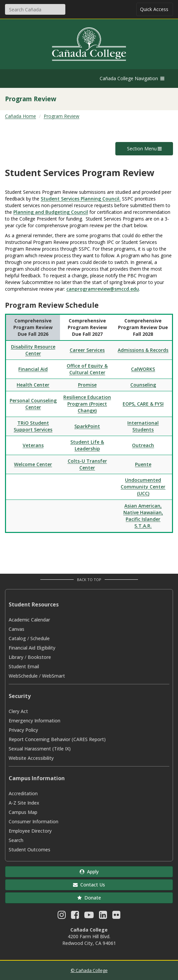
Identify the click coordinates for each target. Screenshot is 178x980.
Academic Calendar (29, 620)
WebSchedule (23, 676)
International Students (143, 426)
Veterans (33, 445)
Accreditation (23, 793)
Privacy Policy (23, 730)
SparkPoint (87, 426)
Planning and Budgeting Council (51, 212)
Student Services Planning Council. (81, 199)
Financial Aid (33, 369)
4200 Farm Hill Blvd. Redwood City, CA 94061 (89, 940)
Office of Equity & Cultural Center (87, 369)
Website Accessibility (31, 758)
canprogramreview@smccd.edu (103, 289)
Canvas (16, 629)
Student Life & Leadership (87, 445)
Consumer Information (33, 821)
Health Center (33, 385)
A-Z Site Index (24, 803)
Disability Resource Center (33, 350)
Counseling (143, 385)
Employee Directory (30, 831)
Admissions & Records (143, 350)
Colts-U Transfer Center (87, 464)
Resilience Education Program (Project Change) (87, 404)
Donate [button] (89, 898)
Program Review (61, 116)
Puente (143, 464)
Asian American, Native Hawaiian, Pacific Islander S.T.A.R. (143, 516)
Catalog (17, 638)
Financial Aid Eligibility (32, 648)
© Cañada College (89, 970)
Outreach (143, 445)
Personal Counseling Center (33, 404)
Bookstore (39, 657)
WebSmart (53, 676)
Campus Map (23, 812)
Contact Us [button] (89, 885)
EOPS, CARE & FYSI (143, 404)
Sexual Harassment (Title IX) (40, 749)
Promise (87, 385)
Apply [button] (89, 872)
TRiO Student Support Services (33, 426)
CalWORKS (143, 369)
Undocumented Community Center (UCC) (143, 487)
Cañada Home (20, 116)
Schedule (40, 638)
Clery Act (18, 711)
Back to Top (89, 580)
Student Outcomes (29, 850)
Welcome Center (33, 464)
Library (16, 657)
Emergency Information (34, 721)
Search (16, 840)
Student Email (24, 666)
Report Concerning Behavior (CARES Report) (57, 739)
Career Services (87, 350)
